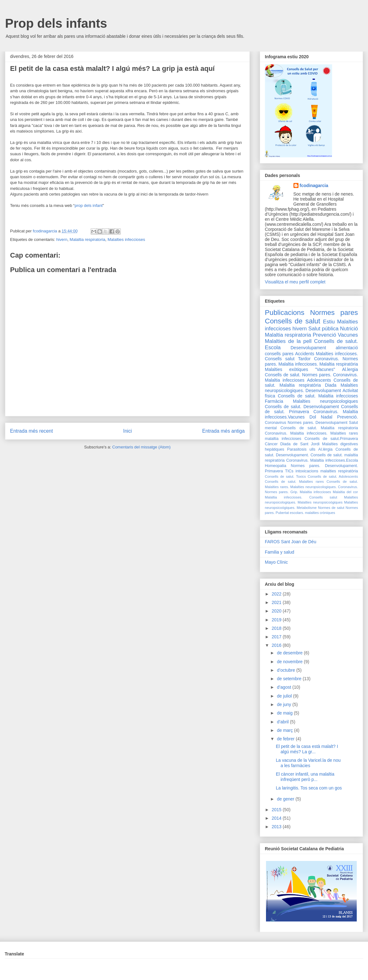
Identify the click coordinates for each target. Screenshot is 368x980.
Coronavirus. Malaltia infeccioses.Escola (322, 460)
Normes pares (334, 313)
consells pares (279, 354)
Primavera (274, 471)
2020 (277, 611)
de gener (286, 799)
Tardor (304, 359)
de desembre (290, 653)
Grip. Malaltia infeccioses (311, 492)
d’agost (284, 687)
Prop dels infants (56, 23)
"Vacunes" (325, 369)
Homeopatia (276, 466)
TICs (289, 471)
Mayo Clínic (276, 562)
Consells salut (280, 359)
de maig (285, 713)
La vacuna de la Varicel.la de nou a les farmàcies (308, 763)
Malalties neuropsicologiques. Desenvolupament (311, 388)
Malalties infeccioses (126, 239)
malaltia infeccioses (283, 439)
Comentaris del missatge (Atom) (142, 447)
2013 (277, 827)
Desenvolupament (308, 348)
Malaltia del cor (345, 492)
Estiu (329, 322)
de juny (284, 704)
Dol (313, 417)
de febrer (286, 739)
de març (285, 730)
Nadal (327, 417)
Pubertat (282, 513)
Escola (273, 348)
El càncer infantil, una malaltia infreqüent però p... (305, 777)
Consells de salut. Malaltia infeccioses (318, 396)
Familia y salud (279, 552)
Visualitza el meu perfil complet (295, 282)
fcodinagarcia (314, 185)
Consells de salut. (336, 341)
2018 (277, 628)
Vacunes (348, 335)
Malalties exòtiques (286, 369)
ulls (312, 449)
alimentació (347, 348)
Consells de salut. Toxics (285, 476)
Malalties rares (344, 433)
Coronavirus (276, 423)
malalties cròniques (320, 513)
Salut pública (323, 329)
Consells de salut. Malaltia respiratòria (311, 383)
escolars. (297, 513)
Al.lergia (350, 369)
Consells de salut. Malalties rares (294, 481)
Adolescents (319, 380)
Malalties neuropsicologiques (325, 401)
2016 (277, 645)
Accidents (305, 354)
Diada (331, 385)
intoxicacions (307, 471)
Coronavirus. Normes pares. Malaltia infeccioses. (311, 361)
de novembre (290, 662)
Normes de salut (331, 508)
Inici (128, 431)
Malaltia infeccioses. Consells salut (301, 497)
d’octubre (286, 670)
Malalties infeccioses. (337, 354)
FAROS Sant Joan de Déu (290, 542)
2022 (277, 594)
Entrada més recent (31, 431)
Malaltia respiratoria (87, 239)
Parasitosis (297, 449)
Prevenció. (348, 417)
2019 (277, 620)
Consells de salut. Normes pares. (298, 375)
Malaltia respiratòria (339, 364)
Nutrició (349, 329)
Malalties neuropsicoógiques (320, 502)
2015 (277, 810)
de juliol (285, 696)
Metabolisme (307, 508)
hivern (62, 239)
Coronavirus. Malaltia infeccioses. (296, 433)
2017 (277, 637)
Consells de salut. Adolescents (333, 476)
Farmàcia (274, 401)
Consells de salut (293, 321)
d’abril (283, 722)
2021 (277, 602)
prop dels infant (89, 205)
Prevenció (324, 335)
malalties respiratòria (339, 471)
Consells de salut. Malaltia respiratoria (319, 428)
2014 (277, 818)
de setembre (290, 679)
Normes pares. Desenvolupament (318, 423)
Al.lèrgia (326, 449)
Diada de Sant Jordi (300, 444)
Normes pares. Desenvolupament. (324, 466)
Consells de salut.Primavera (331, 439)
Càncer (271, 444)
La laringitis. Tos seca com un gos (309, 788)
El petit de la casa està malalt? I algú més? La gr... (307, 749)
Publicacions (285, 313)
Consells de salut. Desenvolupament (302, 407)
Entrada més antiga (223, 431)
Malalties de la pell (288, 341)
